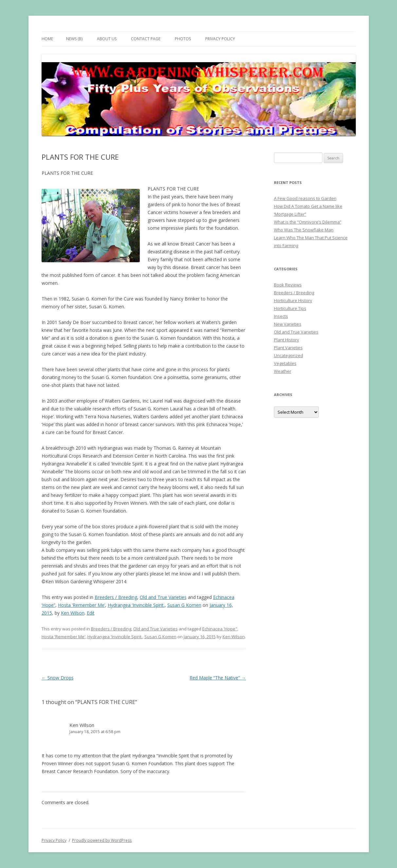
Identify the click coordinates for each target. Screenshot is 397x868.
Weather (283, 371)
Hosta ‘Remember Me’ (81, 605)
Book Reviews (288, 285)
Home (47, 39)
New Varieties (288, 324)
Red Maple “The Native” (218, 678)
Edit (91, 613)
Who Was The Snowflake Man (304, 230)
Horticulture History (293, 300)
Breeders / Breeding (116, 597)
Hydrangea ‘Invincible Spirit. (136, 605)
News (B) (74, 39)
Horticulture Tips (290, 308)
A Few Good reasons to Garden (305, 198)
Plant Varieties (288, 348)
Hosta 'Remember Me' (63, 637)
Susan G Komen (184, 605)
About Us (107, 39)
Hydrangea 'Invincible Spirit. (115, 637)
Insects (281, 316)
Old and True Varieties (163, 597)
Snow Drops (58, 678)
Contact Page (146, 39)
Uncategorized (289, 355)
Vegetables (285, 363)
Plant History (287, 340)
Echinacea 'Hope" (220, 629)
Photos (183, 39)
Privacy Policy (220, 39)
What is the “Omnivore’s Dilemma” (308, 222)
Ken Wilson (73, 613)
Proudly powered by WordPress (102, 840)
